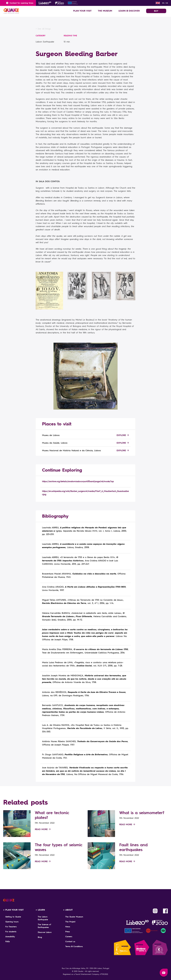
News (68, 927)
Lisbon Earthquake (45, 42)
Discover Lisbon (45, 932)
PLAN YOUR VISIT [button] (82, 11)
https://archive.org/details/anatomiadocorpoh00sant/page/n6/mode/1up (78, 481)
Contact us (70, 941)
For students (11, 932)
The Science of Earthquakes (44, 926)
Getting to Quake (13, 917)
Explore (123, 435)
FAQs (8, 941)
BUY (156, 11)
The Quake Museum (74, 917)
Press (68, 932)
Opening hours (12, 922)
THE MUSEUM (105, 11)
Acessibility (10, 937)
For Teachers (11, 927)
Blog (40, 937)
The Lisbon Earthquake (43, 918)
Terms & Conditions (74, 946)
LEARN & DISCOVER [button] (129, 11)
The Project (70, 922)
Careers (69, 937)
